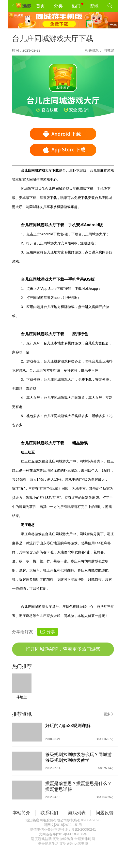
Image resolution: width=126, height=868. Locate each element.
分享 (51, 632)
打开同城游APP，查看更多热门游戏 (63, 649)
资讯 (94, 6)
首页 (40, 6)
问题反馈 (105, 813)
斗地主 (22, 697)
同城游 (109, 50)
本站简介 (21, 813)
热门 (77, 6)
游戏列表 (77, 813)
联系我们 (49, 813)
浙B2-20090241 (84, 829)
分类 (58, 6)
